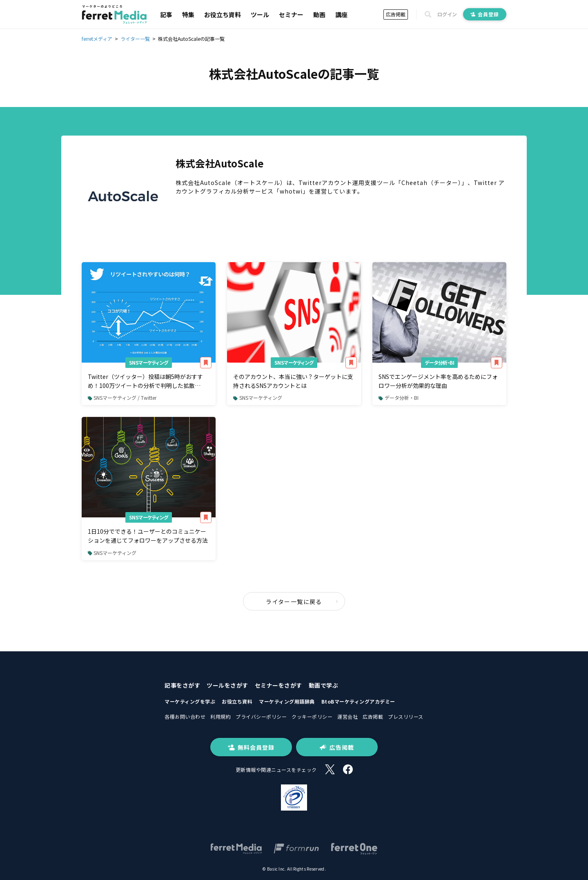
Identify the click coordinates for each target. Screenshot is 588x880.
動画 (319, 14)
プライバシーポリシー (261, 716)
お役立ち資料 (223, 14)
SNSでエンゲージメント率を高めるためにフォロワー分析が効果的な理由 (438, 381)
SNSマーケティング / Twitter (122, 398)
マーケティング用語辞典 (287, 701)
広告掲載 (396, 14)
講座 (341, 14)
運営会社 (347, 716)
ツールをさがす (227, 685)
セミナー (291, 14)
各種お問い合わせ (185, 716)
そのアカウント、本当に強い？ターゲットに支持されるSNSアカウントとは (293, 381)
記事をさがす (182, 685)
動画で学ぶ (324, 685)
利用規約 (220, 716)
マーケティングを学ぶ (190, 701)
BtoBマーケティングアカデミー (358, 701)
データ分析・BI (439, 362)
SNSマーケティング (149, 362)
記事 (166, 14)
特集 (188, 14)
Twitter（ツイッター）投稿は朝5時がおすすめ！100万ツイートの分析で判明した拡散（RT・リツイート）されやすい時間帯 (145, 381)
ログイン (447, 14)
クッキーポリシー (312, 716)
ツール (260, 14)
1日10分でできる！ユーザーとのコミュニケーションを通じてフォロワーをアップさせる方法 (148, 536)
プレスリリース (406, 716)
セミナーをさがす (278, 685)
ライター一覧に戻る (302, 602)
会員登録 (485, 14)
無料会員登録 (251, 747)
